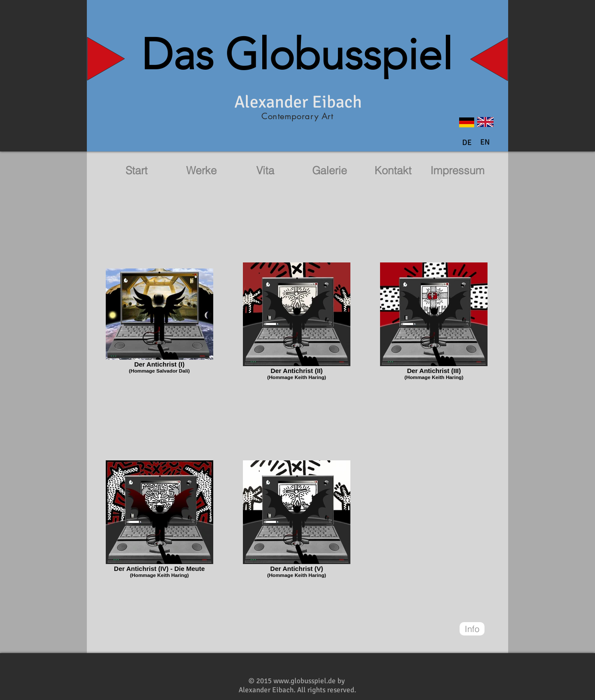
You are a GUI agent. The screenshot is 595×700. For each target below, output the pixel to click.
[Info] (472, 629)
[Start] (136, 171)
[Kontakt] (393, 171)
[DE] (467, 143)
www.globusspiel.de (305, 681)
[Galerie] (329, 171)
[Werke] (201, 171)
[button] (485, 142)
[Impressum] (457, 171)
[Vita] (265, 171)
